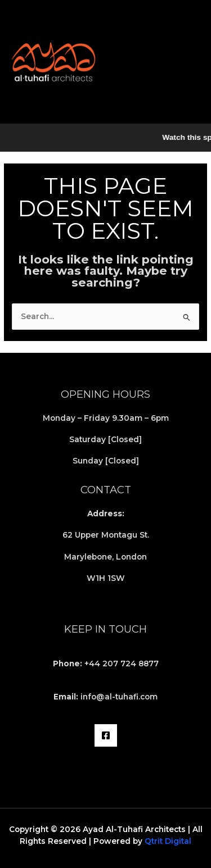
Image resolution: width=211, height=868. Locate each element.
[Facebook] (106, 735)
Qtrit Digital (168, 841)
